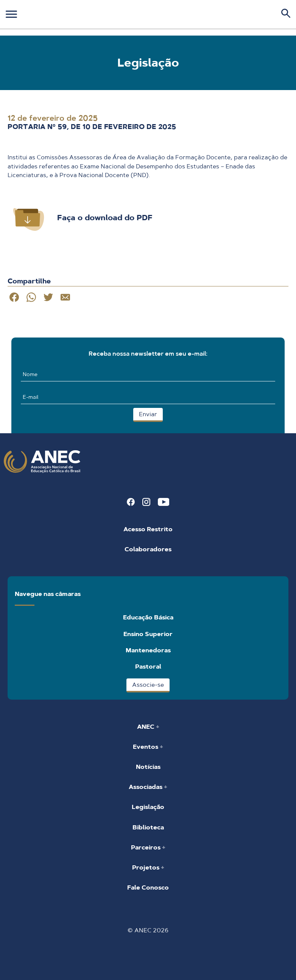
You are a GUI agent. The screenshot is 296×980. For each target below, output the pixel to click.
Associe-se (148, 685)
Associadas (146, 787)
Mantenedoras (148, 650)
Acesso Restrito (148, 529)
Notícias (148, 767)
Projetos (146, 867)
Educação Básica (148, 617)
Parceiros (146, 847)
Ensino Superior (148, 634)
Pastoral (148, 667)
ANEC (146, 727)
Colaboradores (148, 549)
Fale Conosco (148, 887)
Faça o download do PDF (105, 218)
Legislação (148, 807)
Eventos (146, 747)
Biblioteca (148, 827)
